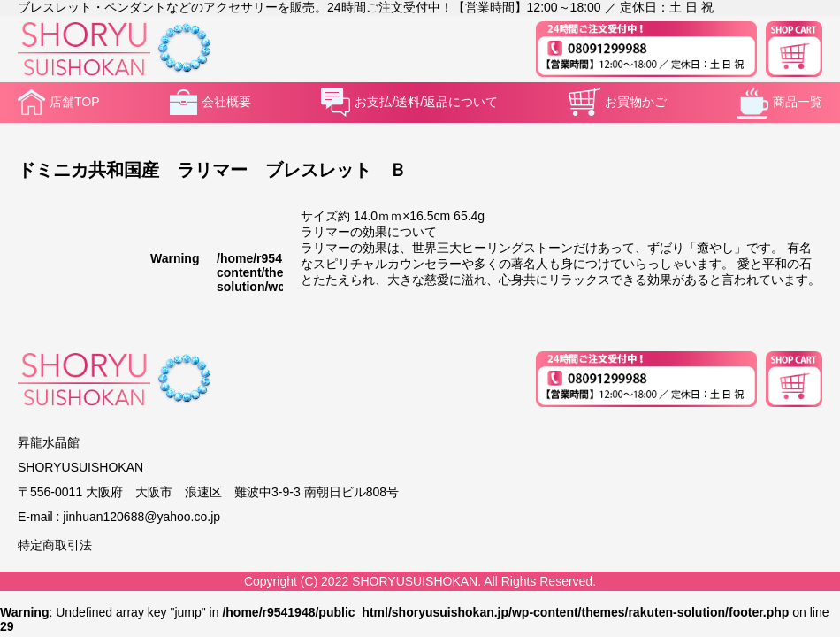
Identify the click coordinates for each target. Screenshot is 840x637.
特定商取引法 (55, 545)
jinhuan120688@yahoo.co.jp (141, 517)
